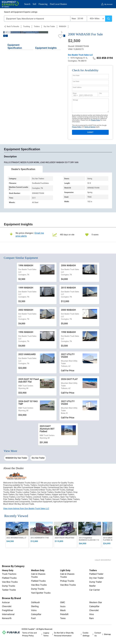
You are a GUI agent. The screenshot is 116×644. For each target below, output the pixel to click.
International (8, 614)
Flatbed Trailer (96, 574)
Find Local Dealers (58, 4)
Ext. (101, 93)
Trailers (37, 26)
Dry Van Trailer (49, 26)
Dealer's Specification (23, 169)
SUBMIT (90, 132)
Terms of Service (90, 127)
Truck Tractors (9, 574)
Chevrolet (7, 606)
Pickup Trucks (67, 581)
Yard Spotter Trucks (41, 593)
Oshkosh (35, 602)
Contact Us (98, 634)
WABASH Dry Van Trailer (16, 458)
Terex (63, 618)
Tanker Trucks (9, 590)
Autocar (6, 602)
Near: (74, 19)
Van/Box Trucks (10, 582)
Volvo (34, 610)
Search (27, 4)
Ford (33, 618)
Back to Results (13, 26)
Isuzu (63, 606)
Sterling (35, 606)
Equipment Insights (46, 48)
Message (75, 100)
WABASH (63, 26)
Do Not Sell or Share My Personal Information (64, 634)
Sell (34, 4)
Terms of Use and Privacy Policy (29, 634)
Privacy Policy (96, 120)
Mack (63, 610)
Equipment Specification (15, 46)
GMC (63, 602)
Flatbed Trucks (9, 578)
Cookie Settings (86, 634)
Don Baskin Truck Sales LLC (80, 55)
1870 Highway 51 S (78, 58)
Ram (92, 618)
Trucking (26, 26)
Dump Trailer (96, 582)
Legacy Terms (46, 634)
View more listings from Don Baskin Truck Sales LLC (26, 509)
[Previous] (8, 32)
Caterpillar (36, 614)
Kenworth (7, 618)
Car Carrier (95, 590)
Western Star (96, 602)
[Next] (61, 32)
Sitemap (107, 634)
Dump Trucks (9, 586)
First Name (76, 75)
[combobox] (75, 95)
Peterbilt (64, 614)
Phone (75, 93)
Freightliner (8, 610)
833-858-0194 (103, 58)
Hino (92, 614)
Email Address (77, 87)
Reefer (92, 586)
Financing (43, 4)
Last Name (76, 81)
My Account (108, 4)
